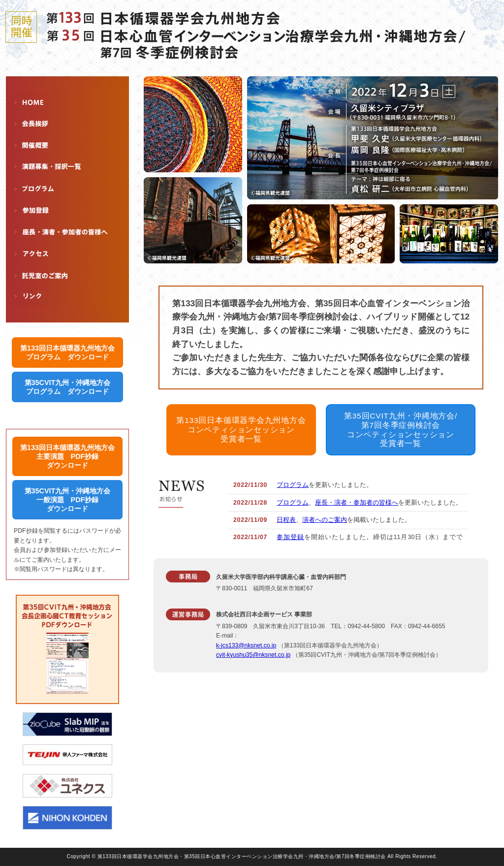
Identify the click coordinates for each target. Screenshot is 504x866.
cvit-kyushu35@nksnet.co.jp (253, 655)
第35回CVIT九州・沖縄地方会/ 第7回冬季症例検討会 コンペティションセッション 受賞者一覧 (401, 430)
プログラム (293, 485)
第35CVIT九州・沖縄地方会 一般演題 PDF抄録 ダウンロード (68, 500)
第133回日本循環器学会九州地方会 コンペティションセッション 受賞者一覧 (241, 429)
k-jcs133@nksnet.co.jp (246, 645)
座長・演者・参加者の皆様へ (357, 503)
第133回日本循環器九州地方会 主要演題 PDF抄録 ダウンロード (67, 456)
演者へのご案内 (325, 520)
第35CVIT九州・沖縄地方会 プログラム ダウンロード (68, 387)
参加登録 (290, 537)
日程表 (286, 520)
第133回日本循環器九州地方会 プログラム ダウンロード (67, 353)
